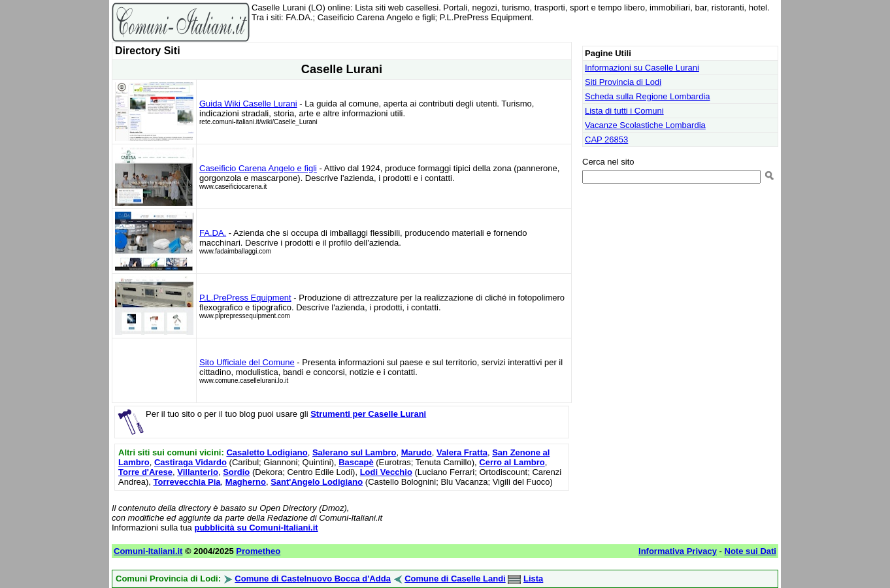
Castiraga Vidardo (190, 462)
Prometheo (258, 551)
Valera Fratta (462, 452)
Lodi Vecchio (386, 472)
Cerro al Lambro (512, 462)
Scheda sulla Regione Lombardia (648, 96)
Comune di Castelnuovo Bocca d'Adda (313, 579)
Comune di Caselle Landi (455, 579)
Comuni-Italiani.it (148, 551)
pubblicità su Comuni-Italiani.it (256, 528)
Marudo (417, 452)
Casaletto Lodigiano (267, 452)
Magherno (246, 482)
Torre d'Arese (145, 472)
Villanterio (198, 472)
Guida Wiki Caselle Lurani (248, 104)
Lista (533, 579)
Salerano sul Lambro (354, 452)
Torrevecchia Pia (187, 482)
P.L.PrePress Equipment (245, 298)
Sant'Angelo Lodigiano (317, 482)
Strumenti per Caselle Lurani (368, 414)
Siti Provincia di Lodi (623, 82)
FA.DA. (213, 233)
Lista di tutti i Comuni (624, 111)
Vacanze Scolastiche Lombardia (645, 125)
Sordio (236, 472)
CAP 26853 (606, 139)
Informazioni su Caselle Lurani (642, 68)
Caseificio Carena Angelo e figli (258, 168)
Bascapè (356, 462)
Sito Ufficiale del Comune (247, 362)
